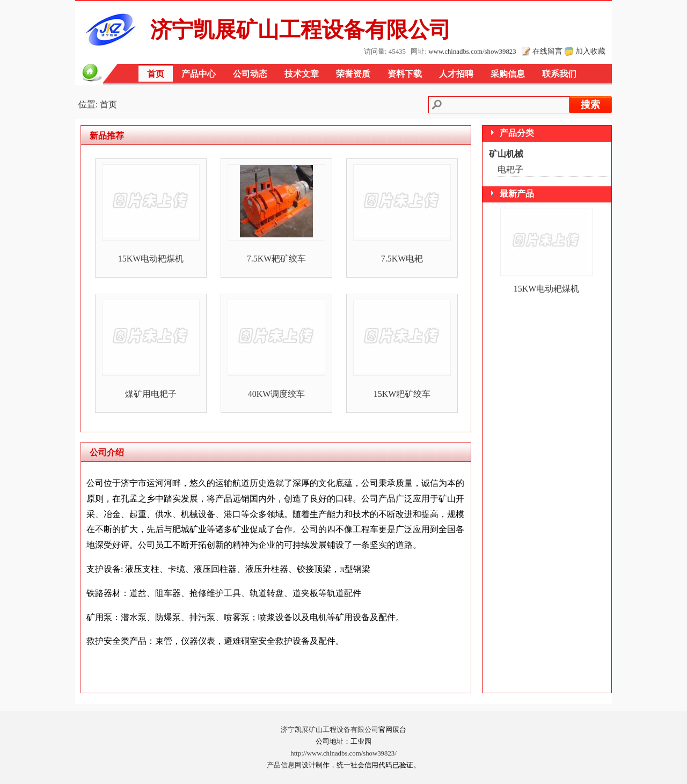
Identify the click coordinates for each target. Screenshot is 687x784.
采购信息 (508, 74)
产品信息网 (284, 765)
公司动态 (250, 74)
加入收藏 (590, 51)
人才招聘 (456, 74)
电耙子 (510, 169)
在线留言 (547, 51)
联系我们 (559, 74)
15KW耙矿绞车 (402, 394)
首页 (156, 74)
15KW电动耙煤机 (151, 259)
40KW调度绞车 (277, 394)
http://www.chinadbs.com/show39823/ (343, 753)
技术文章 (302, 74)
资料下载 (405, 74)
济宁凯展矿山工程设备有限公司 (330, 730)
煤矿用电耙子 (151, 394)
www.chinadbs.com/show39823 (472, 52)
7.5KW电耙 (402, 259)
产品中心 (199, 74)
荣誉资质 (353, 74)
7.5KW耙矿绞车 (277, 259)
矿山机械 (506, 154)
